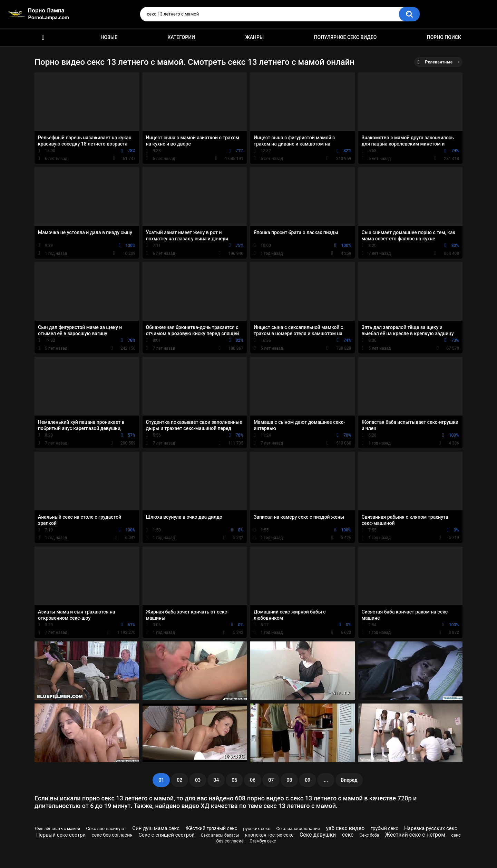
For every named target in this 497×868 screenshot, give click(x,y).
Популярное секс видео (345, 37)
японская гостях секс (269, 835)
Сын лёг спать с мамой (58, 829)
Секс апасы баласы (220, 835)
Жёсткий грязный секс (211, 828)
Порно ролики (43, 37)
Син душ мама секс (156, 828)
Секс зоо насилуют (106, 829)
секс (348, 835)
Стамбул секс (263, 841)
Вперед (349, 780)
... (326, 780)
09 (308, 780)
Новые (109, 37)
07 (271, 780)
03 (198, 780)
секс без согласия (112, 835)
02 (179, 780)
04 (216, 780)
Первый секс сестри (61, 835)
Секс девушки (318, 835)
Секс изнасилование (298, 829)
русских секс (257, 829)
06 (253, 780)
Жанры (254, 37)
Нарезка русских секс (431, 828)
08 (289, 780)
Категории (181, 37)
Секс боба (369, 835)
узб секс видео (345, 828)
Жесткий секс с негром (415, 835)
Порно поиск (444, 37)
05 (234, 780)
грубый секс (384, 828)
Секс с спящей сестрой (167, 835)
